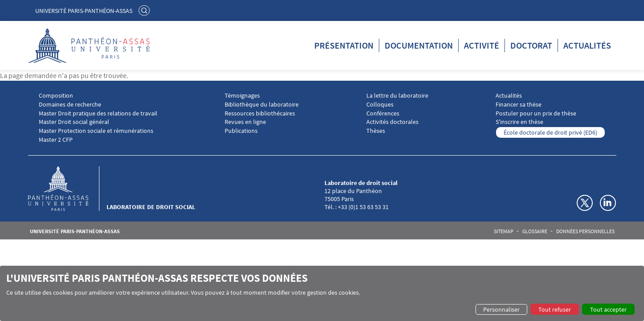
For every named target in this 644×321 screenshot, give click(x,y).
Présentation (344, 45)
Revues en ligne (245, 122)
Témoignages (242, 96)
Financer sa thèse (519, 105)
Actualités (587, 45)
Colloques (380, 105)
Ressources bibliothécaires (260, 113)
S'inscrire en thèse (519, 122)
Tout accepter (608, 309)
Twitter (585, 203)
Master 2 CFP (56, 140)
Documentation (419, 45)
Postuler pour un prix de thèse (536, 113)
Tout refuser (555, 309)
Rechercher (145, 10)
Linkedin (608, 203)
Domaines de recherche (70, 105)
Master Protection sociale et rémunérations (96, 131)
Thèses (376, 131)
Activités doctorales (392, 122)
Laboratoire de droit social (151, 207)
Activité (482, 45)
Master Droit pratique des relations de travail (98, 113)
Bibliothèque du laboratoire (262, 105)
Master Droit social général (74, 122)
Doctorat (531, 45)
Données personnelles (585, 231)
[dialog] (322, 293)
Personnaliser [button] (501, 309)
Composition (56, 96)
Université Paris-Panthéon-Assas (84, 11)
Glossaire (535, 231)
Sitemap (504, 231)
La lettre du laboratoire (397, 96)
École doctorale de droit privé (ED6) (550, 132)
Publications (241, 131)
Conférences (383, 113)
